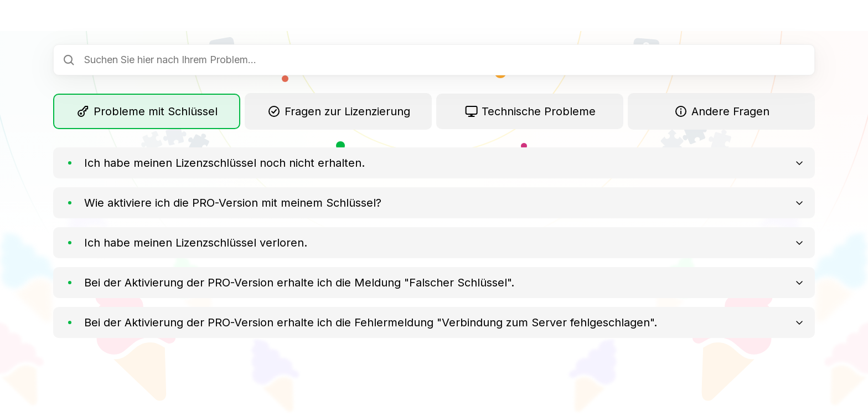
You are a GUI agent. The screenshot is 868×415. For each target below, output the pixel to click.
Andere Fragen (721, 111)
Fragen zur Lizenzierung (338, 111)
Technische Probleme (530, 111)
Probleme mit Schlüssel (147, 111)
